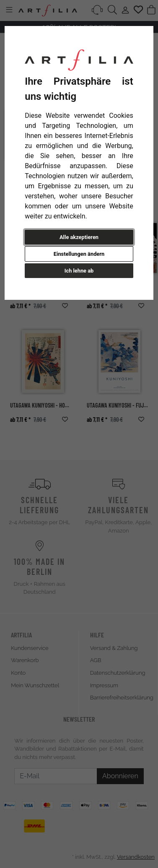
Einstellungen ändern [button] (79, 254)
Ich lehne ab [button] (79, 271)
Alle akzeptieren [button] (79, 237)
